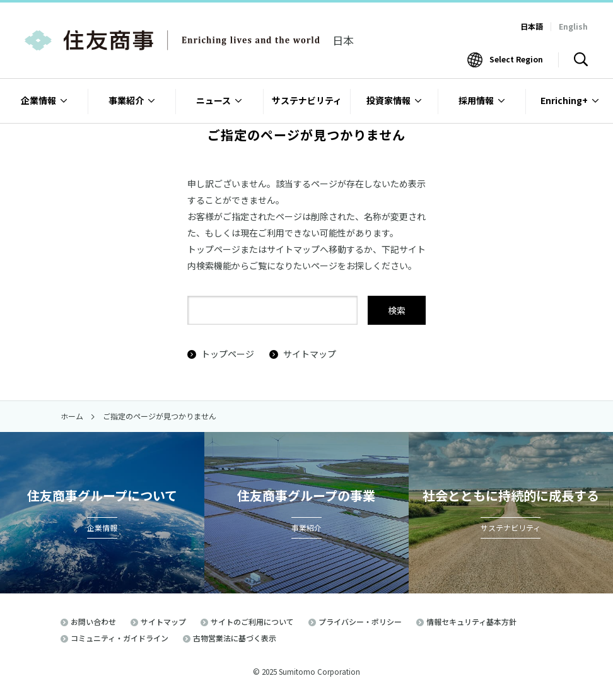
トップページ (221, 354)
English (573, 26)
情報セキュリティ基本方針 (471, 621)
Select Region (516, 59)
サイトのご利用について (252, 621)
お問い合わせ (93, 621)
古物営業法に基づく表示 (235, 638)
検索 (397, 310)
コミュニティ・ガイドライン (120, 638)
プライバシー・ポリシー (360, 621)
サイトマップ (303, 354)
